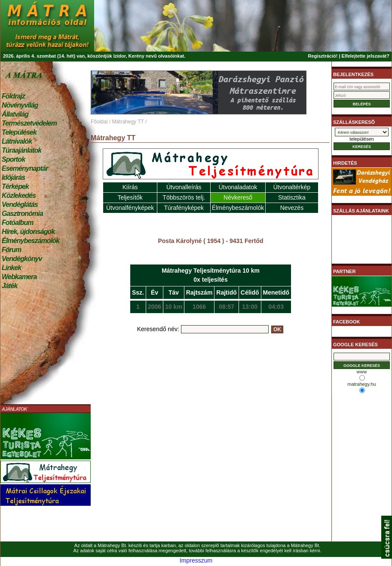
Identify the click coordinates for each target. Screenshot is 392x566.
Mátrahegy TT (128, 122)
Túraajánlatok (21, 150)
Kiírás (130, 187)
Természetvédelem (29, 123)
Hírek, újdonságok (28, 232)
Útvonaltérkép (292, 187)
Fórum (11, 250)
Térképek (15, 186)
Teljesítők (130, 197)
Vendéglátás (20, 205)
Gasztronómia (22, 214)
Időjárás (13, 177)
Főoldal (99, 122)
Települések (19, 132)
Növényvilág (20, 105)
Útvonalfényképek (130, 208)
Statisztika (292, 197)
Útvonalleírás (184, 187)
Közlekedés (19, 195)
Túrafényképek (184, 208)
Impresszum (196, 560)
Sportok (13, 159)
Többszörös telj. (184, 197)
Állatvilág (15, 114)
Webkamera (19, 277)
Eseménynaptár (25, 168)
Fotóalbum (18, 223)
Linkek (11, 268)
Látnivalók (17, 141)
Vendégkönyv (22, 259)
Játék (9, 286)
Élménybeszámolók (31, 241)
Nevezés (292, 208)
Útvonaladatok (238, 187)
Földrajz (13, 96)
